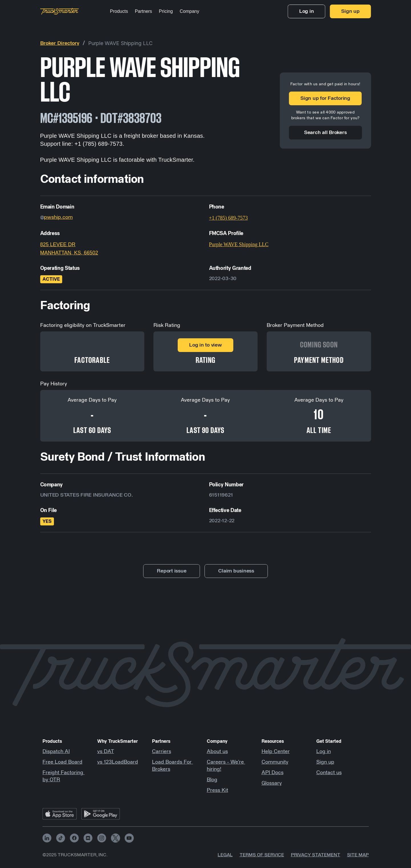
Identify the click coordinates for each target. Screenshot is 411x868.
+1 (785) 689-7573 (228, 218)
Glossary (272, 783)
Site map (358, 855)
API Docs (273, 773)
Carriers (162, 752)
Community (275, 762)
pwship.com (58, 217)
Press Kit (217, 790)
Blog (212, 780)
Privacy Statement (316, 855)
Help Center (276, 752)
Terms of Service (262, 855)
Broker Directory (60, 43)
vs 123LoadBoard (118, 762)
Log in (324, 752)
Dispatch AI (56, 752)
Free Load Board (62, 762)
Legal (225, 855)
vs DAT (106, 752)
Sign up (325, 762)
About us (217, 752)
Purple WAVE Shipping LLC (120, 43)
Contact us (329, 773)
